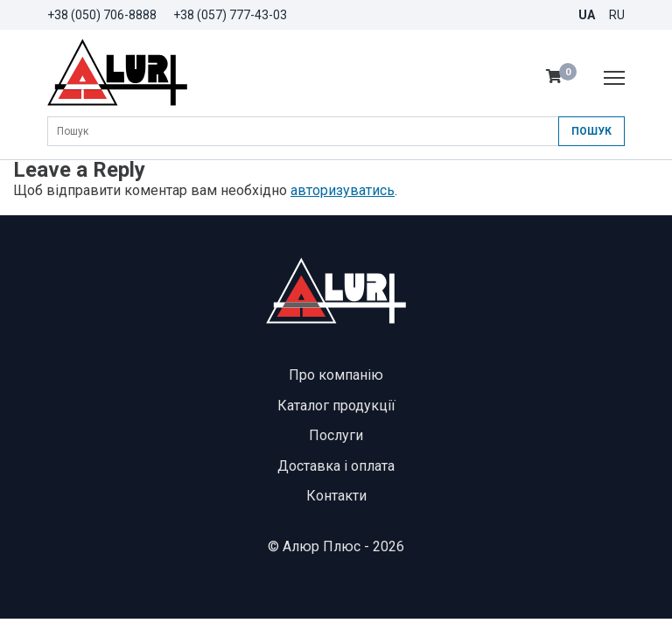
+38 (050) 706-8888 (102, 15)
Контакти (336, 496)
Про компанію (336, 375)
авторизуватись (343, 190)
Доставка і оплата (336, 466)
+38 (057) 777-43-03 (230, 15)
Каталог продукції (336, 406)
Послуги (336, 435)
